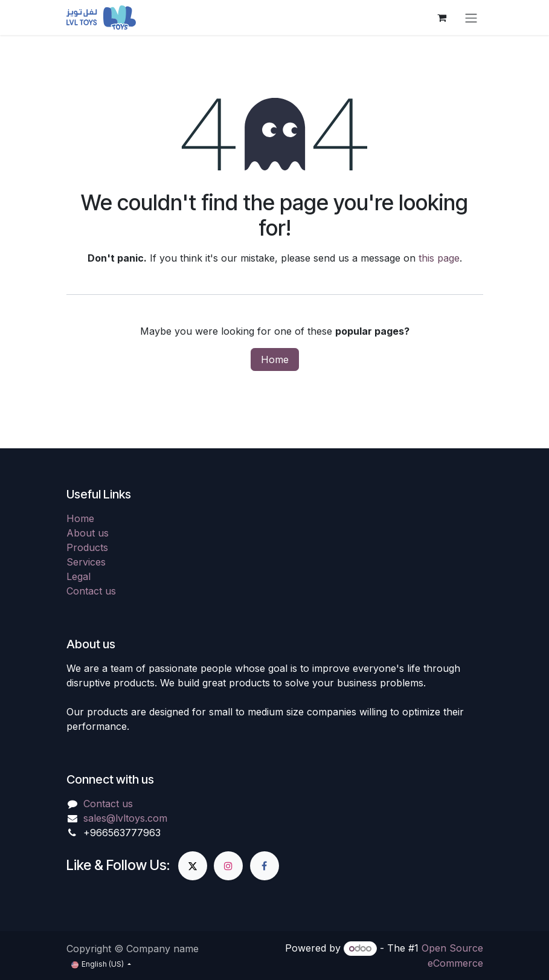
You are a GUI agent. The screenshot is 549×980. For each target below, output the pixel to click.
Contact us (91, 591)
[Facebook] (265, 866)
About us (88, 533)
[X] (193, 866)
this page (439, 258)
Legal (79, 576)
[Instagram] (228, 866)
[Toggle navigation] (471, 18)
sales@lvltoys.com (125, 818)
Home (275, 359)
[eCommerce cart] (442, 18)
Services (86, 562)
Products (87, 547)
